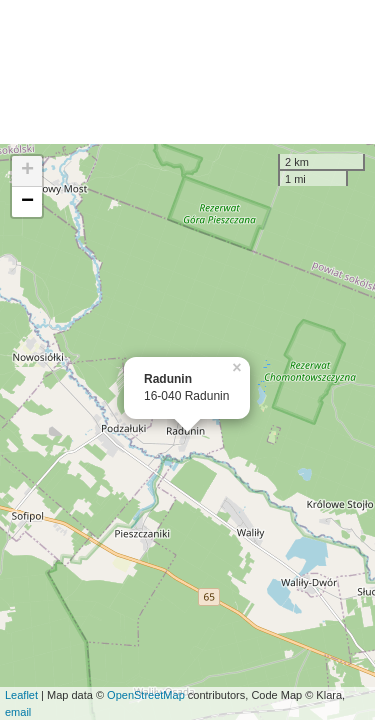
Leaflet (21, 695)
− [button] (27, 202)
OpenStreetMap (146, 695)
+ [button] (27, 171)
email (18, 712)
